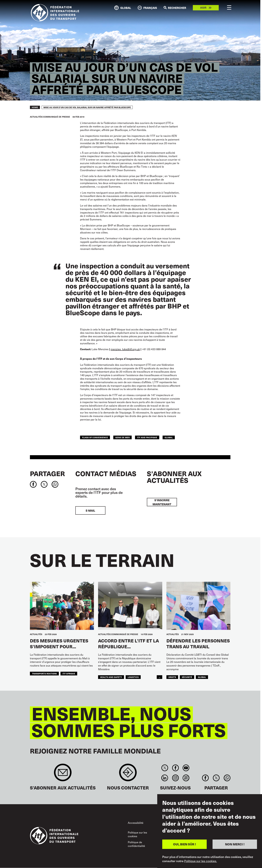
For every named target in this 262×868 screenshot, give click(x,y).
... (159, 677)
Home (35, 107)
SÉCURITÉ (187, 677)
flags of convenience (95, 437)
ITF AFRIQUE (69, 674)
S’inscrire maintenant (162, 502)
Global (169, 437)
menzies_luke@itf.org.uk (125, 349)
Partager (47, 473)
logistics (133, 677)
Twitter (165, 768)
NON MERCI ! (235, 844)
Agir (203, 8)
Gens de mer (122, 437)
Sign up (63, 774)
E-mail (90, 510)
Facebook (175, 768)
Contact (128, 774)
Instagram (175, 778)
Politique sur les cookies (137, 834)
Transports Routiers (44, 674)
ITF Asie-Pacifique (147, 437)
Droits (172, 677)
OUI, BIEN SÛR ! (184, 844)
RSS (186, 778)
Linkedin (165, 778)
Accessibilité (136, 823)
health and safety (111, 677)
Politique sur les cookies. (201, 861)
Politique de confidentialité (136, 844)
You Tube (186, 768)
